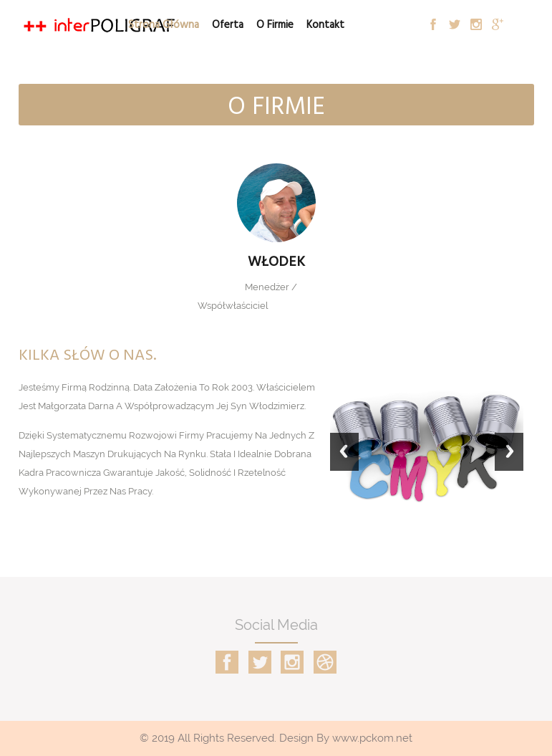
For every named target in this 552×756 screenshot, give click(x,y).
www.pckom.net (372, 738)
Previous (344, 458)
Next (509, 458)
